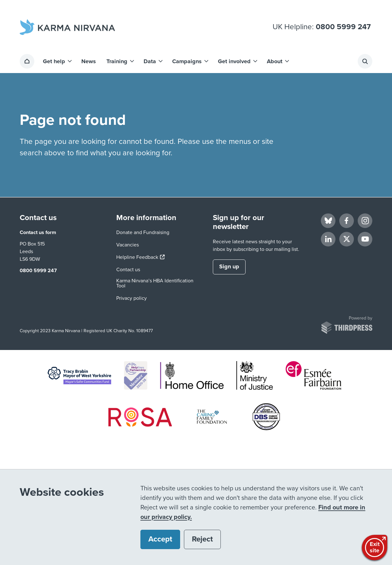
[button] (57, 61)
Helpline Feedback (141, 257)
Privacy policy (132, 298)
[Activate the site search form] (365, 61)
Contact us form (38, 232)
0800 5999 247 (343, 27)
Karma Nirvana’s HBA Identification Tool (155, 283)
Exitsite (375, 547)
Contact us (128, 270)
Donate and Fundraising (143, 232)
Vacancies (128, 245)
